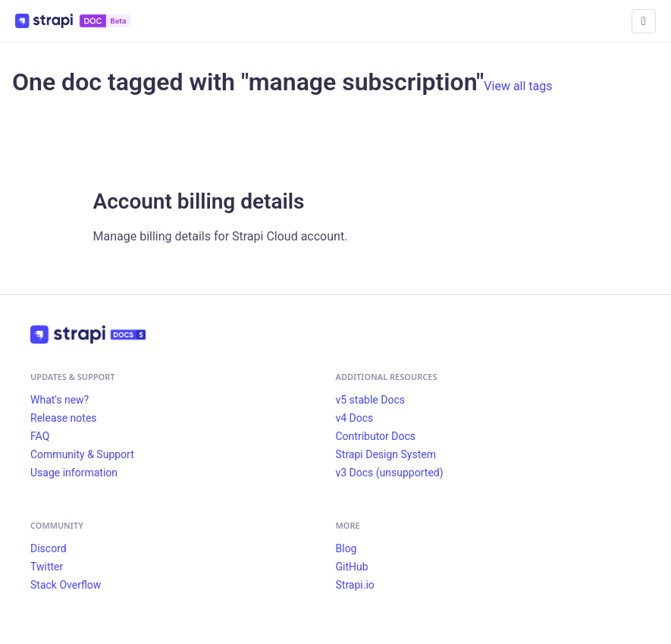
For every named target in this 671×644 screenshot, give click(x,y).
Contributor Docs (376, 436)
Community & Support (82, 454)
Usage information (74, 473)
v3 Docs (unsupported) (390, 473)
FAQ (40, 436)
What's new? (60, 400)
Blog (346, 548)
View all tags (518, 86)
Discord (49, 548)
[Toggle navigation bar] (644, 21)
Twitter (47, 567)
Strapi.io (355, 585)
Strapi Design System (386, 454)
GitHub (352, 567)
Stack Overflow (66, 585)
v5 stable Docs (370, 400)
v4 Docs (355, 418)
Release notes (64, 418)
